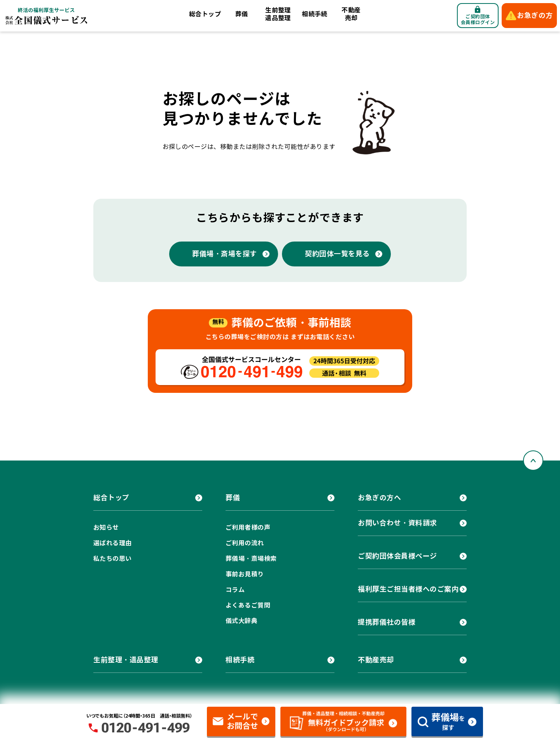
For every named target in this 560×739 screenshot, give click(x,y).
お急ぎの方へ (379, 498)
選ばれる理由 (113, 543)
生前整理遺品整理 (278, 14)
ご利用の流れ (245, 543)
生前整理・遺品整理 (126, 660)
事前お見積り (245, 574)
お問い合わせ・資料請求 (397, 523)
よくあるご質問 (248, 605)
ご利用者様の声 (248, 528)
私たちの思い (113, 559)
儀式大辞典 (241, 621)
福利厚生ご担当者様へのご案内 (408, 589)
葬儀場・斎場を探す (225, 254)
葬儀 (242, 14)
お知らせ (106, 528)
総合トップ (205, 14)
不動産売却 (351, 14)
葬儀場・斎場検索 (251, 559)
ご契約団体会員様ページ (397, 556)
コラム (235, 590)
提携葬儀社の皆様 (387, 622)
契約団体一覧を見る (337, 254)
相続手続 (315, 14)
